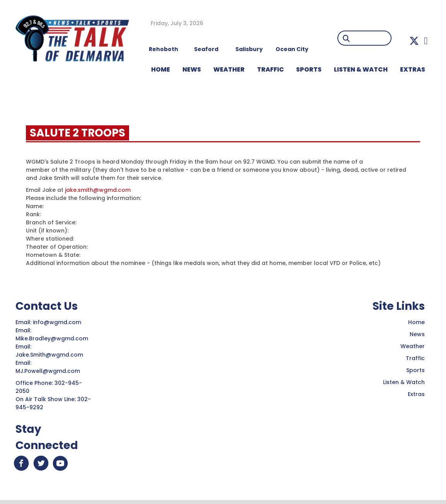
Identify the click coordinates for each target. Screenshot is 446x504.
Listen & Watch (404, 382)
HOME (161, 69)
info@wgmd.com (58, 322)
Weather (413, 346)
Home (416, 322)
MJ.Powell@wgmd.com (49, 371)
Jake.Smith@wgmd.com (50, 355)
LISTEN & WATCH (361, 69)
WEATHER (229, 69)
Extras (416, 394)
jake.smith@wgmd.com (98, 190)
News (417, 334)
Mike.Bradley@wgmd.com (52, 338)
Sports (309, 69)
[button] (414, 41)
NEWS (192, 69)
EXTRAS (413, 69)
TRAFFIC (271, 69)
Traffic (415, 358)
